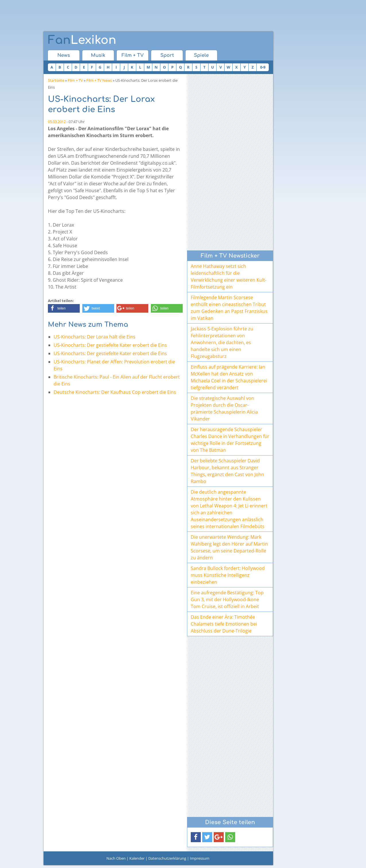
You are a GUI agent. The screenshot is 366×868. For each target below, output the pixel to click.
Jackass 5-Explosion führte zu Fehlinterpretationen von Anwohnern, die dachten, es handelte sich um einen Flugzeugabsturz (222, 342)
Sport (167, 55)
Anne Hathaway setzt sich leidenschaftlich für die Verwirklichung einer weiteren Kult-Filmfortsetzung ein (229, 277)
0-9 (263, 67)
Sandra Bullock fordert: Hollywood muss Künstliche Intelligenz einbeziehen (228, 575)
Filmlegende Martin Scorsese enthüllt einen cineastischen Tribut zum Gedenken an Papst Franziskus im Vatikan (229, 308)
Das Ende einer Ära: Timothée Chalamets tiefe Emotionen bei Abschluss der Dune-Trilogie (224, 624)
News (64, 55)
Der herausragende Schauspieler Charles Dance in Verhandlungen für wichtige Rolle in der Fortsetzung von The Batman (230, 440)
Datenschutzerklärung (167, 858)
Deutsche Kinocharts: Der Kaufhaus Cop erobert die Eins (115, 392)
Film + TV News (99, 80)
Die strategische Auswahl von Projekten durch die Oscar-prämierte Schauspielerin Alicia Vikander (224, 408)
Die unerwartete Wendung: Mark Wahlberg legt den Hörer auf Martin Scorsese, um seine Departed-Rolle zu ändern (229, 547)
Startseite (56, 80)
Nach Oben (116, 858)
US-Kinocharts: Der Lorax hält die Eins (95, 337)
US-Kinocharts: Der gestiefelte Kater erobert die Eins (110, 345)
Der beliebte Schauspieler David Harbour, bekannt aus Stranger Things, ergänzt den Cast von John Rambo (227, 471)
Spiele (201, 55)
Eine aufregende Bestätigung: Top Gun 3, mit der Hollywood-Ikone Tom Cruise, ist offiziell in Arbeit (227, 600)
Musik (98, 55)
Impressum (200, 858)
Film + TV (133, 55)
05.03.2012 (57, 122)
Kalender (137, 858)
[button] (64, 308)
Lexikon (82, 40)
